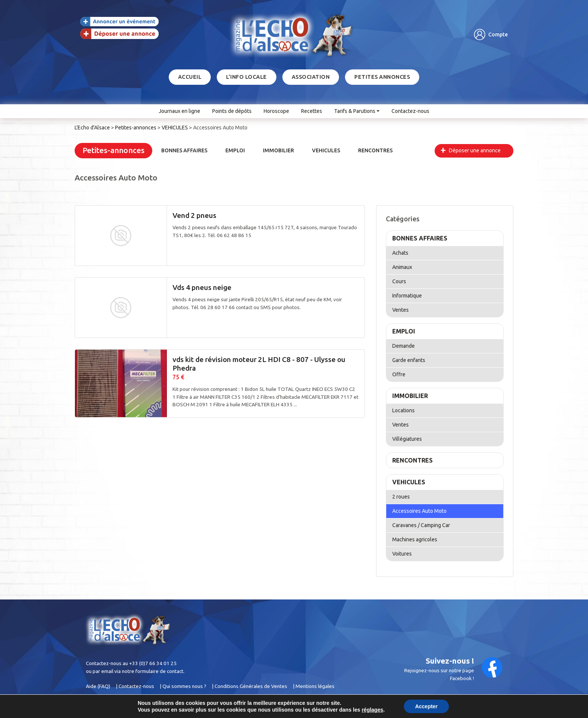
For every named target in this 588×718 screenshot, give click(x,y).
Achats (400, 253)
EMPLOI (235, 150)
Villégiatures (407, 439)
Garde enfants (409, 360)
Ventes (400, 310)
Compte (498, 35)
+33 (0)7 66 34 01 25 (153, 663)
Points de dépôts (232, 111)
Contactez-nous (410, 111)
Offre (399, 374)
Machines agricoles (415, 539)
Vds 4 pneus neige (202, 287)
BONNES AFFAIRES (184, 150)
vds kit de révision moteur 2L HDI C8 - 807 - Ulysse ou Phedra (259, 364)
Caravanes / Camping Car (421, 525)
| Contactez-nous (135, 686)
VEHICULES (326, 150)
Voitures (402, 554)
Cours (399, 281)
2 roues (401, 497)
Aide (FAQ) (98, 686)
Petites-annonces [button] (113, 150)
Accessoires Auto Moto (419, 511)
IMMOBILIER (278, 150)
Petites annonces (382, 77)
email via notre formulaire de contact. (143, 671)
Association (311, 77)
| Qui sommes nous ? (183, 686)
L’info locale (247, 77)
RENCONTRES (375, 150)
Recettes (312, 111)
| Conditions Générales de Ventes (250, 686)
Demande (403, 346)
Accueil (190, 77)
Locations (403, 410)
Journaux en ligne (179, 111)
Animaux (402, 267)
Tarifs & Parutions (355, 111)
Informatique (407, 296)
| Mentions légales (314, 686)
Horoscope (276, 111)
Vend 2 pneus (194, 215)
